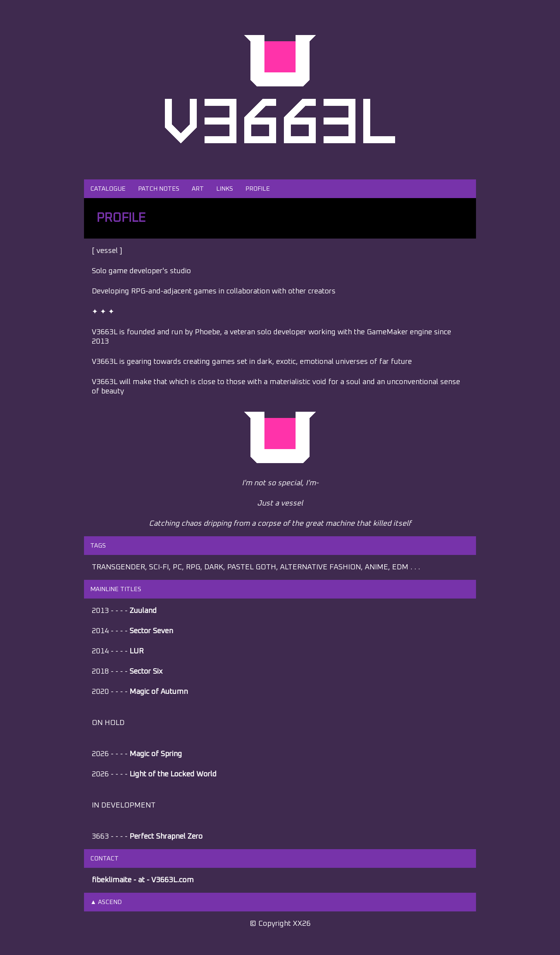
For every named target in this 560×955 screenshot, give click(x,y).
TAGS (98, 546)
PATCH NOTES (159, 189)
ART (198, 189)
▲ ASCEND (106, 902)
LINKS (225, 189)
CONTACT (104, 858)
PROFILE (258, 189)
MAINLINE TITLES (116, 589)
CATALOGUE (108, 189)
